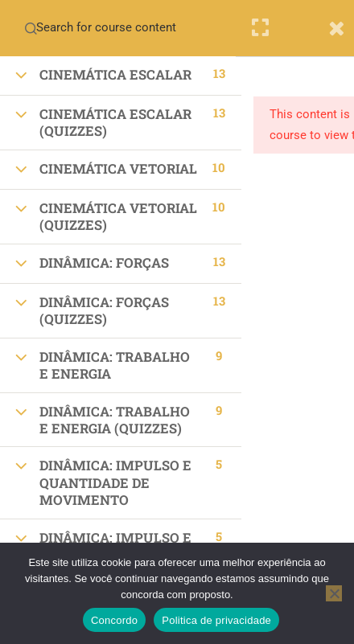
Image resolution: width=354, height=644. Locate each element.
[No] (334, 593)
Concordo (114, 620)
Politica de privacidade (216, 620)
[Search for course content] (31, 28)
